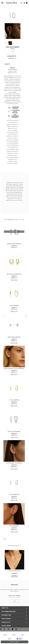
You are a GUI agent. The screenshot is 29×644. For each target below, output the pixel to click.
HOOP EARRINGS (14, 306)
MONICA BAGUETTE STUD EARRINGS (14, 369)
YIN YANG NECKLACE (15, 571)
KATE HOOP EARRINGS (14, 431)
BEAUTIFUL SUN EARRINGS (14, 274)
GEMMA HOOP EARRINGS (14, 244)
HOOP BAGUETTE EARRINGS (14, 463)
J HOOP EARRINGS (14, 400)
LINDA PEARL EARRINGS (14, 337)
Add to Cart (14, 642)
